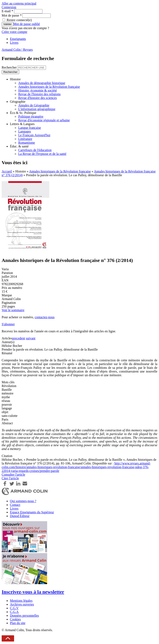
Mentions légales (21, 601)
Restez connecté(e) (19, 20)
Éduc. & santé (19, 146)
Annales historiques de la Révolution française (49, 87)
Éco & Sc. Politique (23, 113)
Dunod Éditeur (20, 516)
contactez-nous (45, 317)
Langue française (30, 128)
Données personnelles (24, 616)
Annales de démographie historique (42, 83)
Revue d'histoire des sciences (37, 98)
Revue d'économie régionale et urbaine (44, 120)
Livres (14, 43)
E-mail (7, 11)
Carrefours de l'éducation (35, 150)
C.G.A (14, 612)
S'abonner (8, 324)
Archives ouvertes (22, 604)
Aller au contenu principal (19, 3)
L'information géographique (37, 109)
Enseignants (18, 39)
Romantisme (27, 143)
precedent (19, 338)
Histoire (15, 79)
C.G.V (14, 608)
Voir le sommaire (13, 310)
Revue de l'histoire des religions (39, 94)
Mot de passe (12, 15)
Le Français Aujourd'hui (34, 135)
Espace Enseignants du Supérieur (32, 512)
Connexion (9, 7)
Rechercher (10, 67)
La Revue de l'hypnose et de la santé (42, 154)
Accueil (7, 171)
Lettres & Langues (22, 124)
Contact (15, 505)
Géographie (18, 102)
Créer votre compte (14, 32)
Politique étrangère (31, 116)
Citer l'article (10, 478)
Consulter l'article (13, 475)
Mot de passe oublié (27, 24)
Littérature (25, 139)
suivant (31, 338)
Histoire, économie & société (38, 90)
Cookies (15, 619)
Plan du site (18, 623)
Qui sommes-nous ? (23, 501)
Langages (25, 131)
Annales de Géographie (34, 105)
